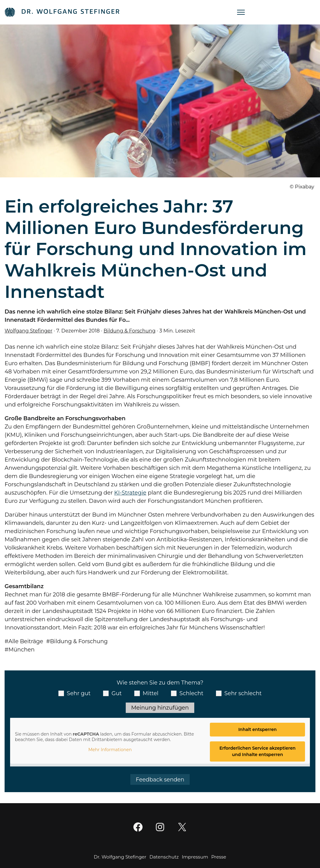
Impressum (195, 857)
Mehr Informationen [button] (110, 750)
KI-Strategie (130, 493)
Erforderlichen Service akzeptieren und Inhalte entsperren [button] (257, 752)
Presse (219, 857)
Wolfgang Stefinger (29, 331)
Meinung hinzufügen (160, 708)
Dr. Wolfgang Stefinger (120, 857)
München (22, 650)
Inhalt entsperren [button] (258, 730)
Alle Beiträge (26, 641)
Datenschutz (164, 857)
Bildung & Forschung (130, 331)
